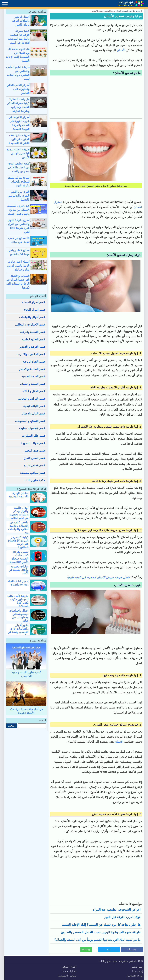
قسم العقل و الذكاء (34, 391)
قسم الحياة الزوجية (34, 362)
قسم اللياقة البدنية (34, 406)
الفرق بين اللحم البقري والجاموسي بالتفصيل (19, 196)
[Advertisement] (96, 97)
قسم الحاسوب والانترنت (31, 354)
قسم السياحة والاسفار (32, 369)
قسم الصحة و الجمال (33, 384)
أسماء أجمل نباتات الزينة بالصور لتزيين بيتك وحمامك (18, 266)
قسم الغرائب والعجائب (31, 399)
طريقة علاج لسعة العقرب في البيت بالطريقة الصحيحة (19, 139)
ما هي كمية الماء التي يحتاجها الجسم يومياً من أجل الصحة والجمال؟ (97, 940)
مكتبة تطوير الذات (34, 480)
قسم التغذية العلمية (33, 339)
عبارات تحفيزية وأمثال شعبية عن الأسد (19, 570)
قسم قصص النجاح (34, 458)
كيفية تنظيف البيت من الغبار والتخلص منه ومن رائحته (19, 167)
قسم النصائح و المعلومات (30, 421)
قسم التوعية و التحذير (32, 347)
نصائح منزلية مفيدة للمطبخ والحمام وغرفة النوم (19, 182)
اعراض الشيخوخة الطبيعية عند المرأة (117, 910)
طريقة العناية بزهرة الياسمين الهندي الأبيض (18, 153)
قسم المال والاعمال (33, 413)
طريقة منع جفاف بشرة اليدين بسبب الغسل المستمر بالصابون (101, 932)
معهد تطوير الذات (108, 961)
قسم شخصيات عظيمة (32, 428)
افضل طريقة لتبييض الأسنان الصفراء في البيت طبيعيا (98, 577)
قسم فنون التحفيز (34, 451)
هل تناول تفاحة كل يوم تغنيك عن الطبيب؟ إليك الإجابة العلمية (101, 925)
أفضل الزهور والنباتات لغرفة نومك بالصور (21, 21)
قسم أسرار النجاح (34, 310)
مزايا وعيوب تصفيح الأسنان (123, 16)
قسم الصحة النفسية (33, 376)
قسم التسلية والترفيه (33, 332)
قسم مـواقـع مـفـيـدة (33, 473)
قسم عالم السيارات (33, 436)
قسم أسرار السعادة (33, 302)
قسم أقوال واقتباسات (32, 317)
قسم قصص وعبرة (34, 465)
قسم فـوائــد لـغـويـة (33, 443)
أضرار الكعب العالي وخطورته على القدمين (18, 89)
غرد (109, 949)
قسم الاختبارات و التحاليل (30, 325)
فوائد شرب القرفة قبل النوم (122, 917)
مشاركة (132, 949)
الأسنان (121, 50)
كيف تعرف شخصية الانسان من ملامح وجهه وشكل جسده (18, 210)
